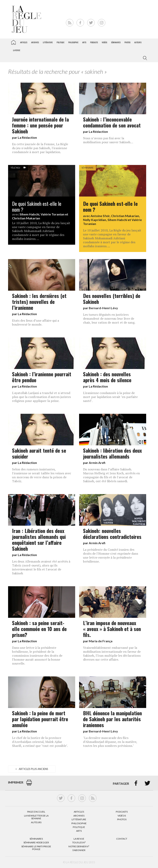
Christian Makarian (26, 218)
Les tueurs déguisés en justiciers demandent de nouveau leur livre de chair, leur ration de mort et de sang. (109, 318)
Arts (84, 42)
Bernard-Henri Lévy (103, 308)
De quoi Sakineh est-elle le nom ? (37, 206)
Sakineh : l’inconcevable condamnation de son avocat (112, 122)
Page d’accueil (36, 812)
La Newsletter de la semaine (36, 817)
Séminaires (116, 42)
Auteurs (138, 42)
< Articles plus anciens (32, 769)
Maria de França (101, 641)
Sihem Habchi (29, 214)
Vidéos (104, 42)
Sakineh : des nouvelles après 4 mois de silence (107, 377)
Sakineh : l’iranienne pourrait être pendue (42, 377)
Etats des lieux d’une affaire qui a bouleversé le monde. (36, 322)
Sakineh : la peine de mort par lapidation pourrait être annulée (40, 719)
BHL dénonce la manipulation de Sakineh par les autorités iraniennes (112, 719)
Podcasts (94, 42)
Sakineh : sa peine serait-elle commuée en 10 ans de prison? (39, 629)
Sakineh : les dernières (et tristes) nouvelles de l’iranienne (39, 302)
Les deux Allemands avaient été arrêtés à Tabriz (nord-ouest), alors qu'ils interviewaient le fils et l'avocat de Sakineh (41, 567)
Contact (122, 839)
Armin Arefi (97, 463)
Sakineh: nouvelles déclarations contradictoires (112, 534)
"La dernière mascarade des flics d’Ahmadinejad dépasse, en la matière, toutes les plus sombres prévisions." (110, 742)
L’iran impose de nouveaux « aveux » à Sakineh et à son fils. (112, 629)
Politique (60, 42)
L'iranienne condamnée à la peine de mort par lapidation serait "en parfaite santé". (110, 397)
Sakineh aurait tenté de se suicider (39, 453)
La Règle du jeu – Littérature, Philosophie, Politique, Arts (13, 42)
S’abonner (79, 850)
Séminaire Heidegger (36, 842)
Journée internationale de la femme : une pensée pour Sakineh (40, 125)
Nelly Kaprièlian (95, 220)
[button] (144, 58)
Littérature (48, 42)
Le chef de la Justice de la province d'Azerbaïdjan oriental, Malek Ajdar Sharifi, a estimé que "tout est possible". (40, 742)
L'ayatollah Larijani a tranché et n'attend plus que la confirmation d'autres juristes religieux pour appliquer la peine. (41, 397)
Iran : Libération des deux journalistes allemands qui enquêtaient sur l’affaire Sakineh (39, 539)
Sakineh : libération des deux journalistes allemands (112, 453)
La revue (17, 50)
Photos (127, 42)
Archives (35, 42)
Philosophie (73, 42)
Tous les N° (79, 842)
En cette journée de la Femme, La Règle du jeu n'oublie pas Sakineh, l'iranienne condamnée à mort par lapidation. (40, 148)
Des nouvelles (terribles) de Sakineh (112, 299)
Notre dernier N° (79, 846)
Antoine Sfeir (100, 216)
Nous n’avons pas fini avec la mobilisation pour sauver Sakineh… (108, 140)
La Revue (79, 839)
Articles (24, 42)
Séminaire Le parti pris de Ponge (36, 848)
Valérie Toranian (53, 214)
